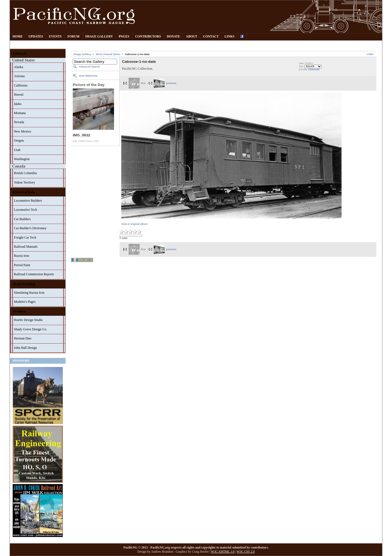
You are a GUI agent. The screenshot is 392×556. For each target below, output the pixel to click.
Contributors (148, 37)
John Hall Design (25, 348)
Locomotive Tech (26, 210)
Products (19, 311)
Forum (74, 37)
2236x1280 (314, 70)
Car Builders (22, 219)
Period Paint (22, 265)
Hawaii (19, 95)
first (137, 83)
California (21, 85)
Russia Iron (22, 256)
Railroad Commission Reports (34, 274)
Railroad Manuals (26, 247)
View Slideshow (88, 76)
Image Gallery (99, 37)
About (192, 37)
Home (18, 37)
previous (165, 83)
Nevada (19, 122)
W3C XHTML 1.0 (223, 552)
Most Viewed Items (108, 54)
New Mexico (23, 131)
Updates (36, 37)
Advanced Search (89, 67)
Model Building (24, 284)
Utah (17, 150)
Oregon (19, 141)
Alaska (19, 67)
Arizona (19, 76)
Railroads (20, 53)
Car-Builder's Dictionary (30, 228)
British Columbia (25, 173)
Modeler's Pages (25, 302)
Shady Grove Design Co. (31, 329)
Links (229, 37)
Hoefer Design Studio (29, 320)
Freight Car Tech (25, 237)
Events (55, 37)
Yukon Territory (25, 182)
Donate (173, 37)
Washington (22, 159)
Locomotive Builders (28, 201)
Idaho (18, 104)
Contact (211, 37)
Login (370, 54)
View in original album (134, 224)
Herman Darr (23, 338)
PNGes (124, 37)
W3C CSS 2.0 (246, 552)
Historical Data (24, 192)
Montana (20, 113)
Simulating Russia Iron (29, 293)
